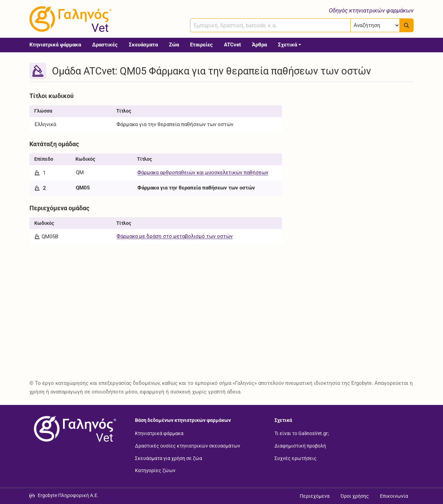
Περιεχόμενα (315, 496)
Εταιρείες (201, 45)
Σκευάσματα (143, 45)
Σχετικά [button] (287, 45)
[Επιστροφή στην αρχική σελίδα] (74, 429)
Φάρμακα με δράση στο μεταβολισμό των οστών (175, 236)
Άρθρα (259, 45)
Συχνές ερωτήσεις (296, 458)
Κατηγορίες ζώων (155, 470)
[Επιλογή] (375, 25)
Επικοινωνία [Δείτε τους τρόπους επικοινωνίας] (394, 496)
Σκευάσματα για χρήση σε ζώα (169, 458)
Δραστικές (105, 45)
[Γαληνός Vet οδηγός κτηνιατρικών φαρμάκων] (69, 19)
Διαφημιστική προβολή (300, 446)
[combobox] (270, 25)
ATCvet (232, 45)
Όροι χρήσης (355, 496)
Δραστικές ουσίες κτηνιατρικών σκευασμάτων (188, 446)
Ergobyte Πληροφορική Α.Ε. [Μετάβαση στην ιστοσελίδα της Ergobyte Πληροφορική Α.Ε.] (68, 495)
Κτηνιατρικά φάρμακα (55, 45)
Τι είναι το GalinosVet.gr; (302, 433)
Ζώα (174, 45)
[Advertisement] (353, 138)
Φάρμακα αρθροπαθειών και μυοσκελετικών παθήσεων (203, 173)
